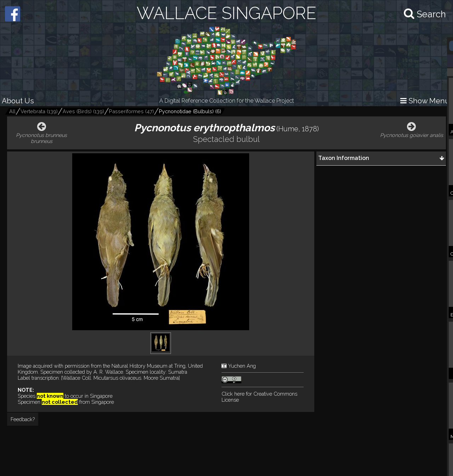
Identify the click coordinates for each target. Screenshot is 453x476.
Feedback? (23, 419)
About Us (18, 101)
